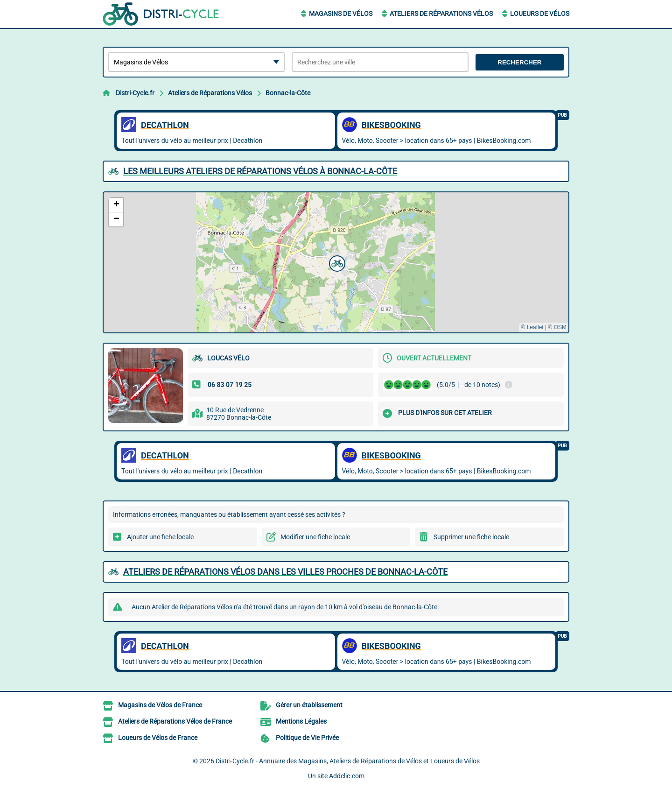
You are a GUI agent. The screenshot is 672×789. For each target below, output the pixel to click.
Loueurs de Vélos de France (158, 738)
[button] (336, 262)
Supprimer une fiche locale (471, 537)
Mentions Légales (301, 721)
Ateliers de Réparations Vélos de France (175, 721)
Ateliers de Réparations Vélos (441, 14)
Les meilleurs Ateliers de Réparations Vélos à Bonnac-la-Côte (260, 171)
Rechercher (519, 62)
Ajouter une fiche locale (160, 537)
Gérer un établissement (309, 705)
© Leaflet (532, 327)
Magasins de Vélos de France (160, 705)
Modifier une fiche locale (315, 537)
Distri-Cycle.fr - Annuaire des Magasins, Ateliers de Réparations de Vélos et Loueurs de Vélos (348, 761)
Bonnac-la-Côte (288, 93)
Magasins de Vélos (341, 14)
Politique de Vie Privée (307, 738)
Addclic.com (347, 776)
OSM (560, 327)
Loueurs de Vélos (540, 14)
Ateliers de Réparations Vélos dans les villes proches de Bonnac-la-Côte (285, 572)
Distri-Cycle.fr (135, 93)
